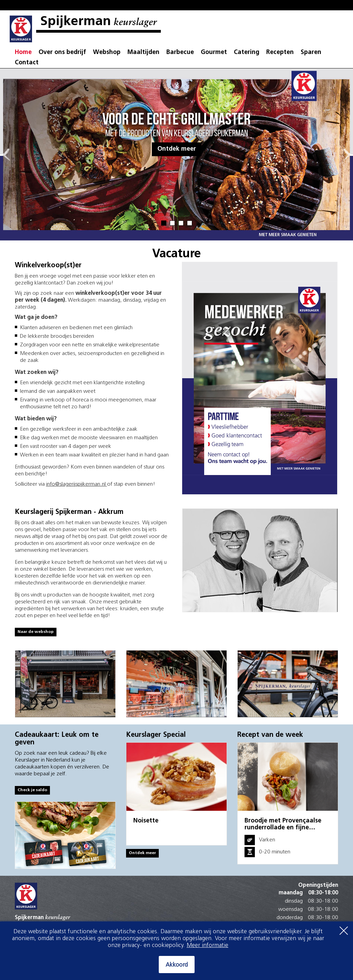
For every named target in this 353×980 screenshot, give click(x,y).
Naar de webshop (36, 632)
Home (23, 52)
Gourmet (214, 52)
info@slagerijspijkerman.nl (77, 484)
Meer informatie (207, 945)
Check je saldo (32, 790)
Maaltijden (143, 52)
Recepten (280, 52)
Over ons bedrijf (62, 52)
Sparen (311, 52)
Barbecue (180, 52)
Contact (27, 63)
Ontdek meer (177, 149)
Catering (247, 52)
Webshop (107, 52)
